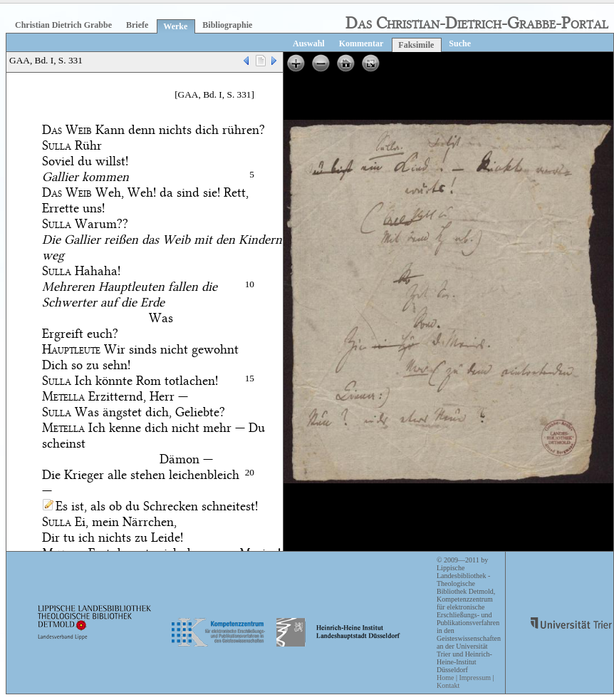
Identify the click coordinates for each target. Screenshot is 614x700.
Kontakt (448, 685)
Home (445, 678)
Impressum (474, 678)
